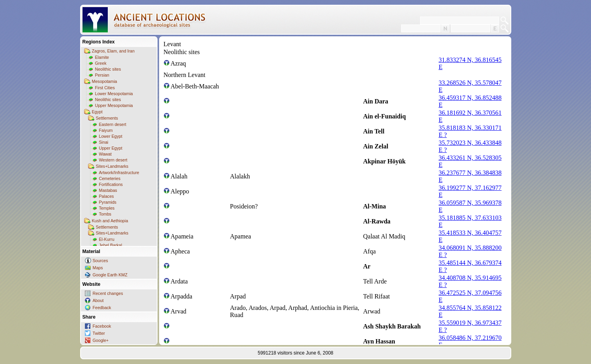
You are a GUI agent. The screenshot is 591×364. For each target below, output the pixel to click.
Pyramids (108, 202)
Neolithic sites (108, 69)
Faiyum (106, 130)
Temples (107, 208)
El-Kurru (107, 239)
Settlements (107, 118)
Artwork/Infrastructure (119, 173)
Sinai (104, 142)
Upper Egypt (111, 148)
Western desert (113, 160)
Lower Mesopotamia (114, 94)
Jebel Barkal (111, 245)
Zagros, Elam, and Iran (113, 51)
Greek (101, 63)
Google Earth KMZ (110, 275)
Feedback (102, 308)
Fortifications (111, 184)
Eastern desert (113, 124)
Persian (102, 75)
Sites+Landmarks (112, 166)
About (98, 300)
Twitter (99, 333)
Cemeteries (110, 178)
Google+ (101, 340)
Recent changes (108, 293)
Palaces (107, 196)
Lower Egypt (111, 136)
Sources (100, 261)
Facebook (102, 326)
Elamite (102, 57)
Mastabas (108, 190)
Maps (98, 268)
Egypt (97, 112)
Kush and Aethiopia (110, 221)
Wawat (105, 154)
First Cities (105, 88)
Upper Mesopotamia (114, 105)
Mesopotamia (105, 81)
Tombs (105, 214)
